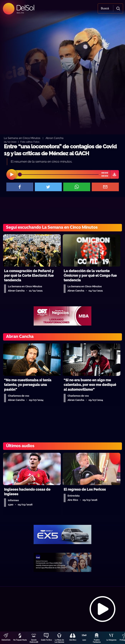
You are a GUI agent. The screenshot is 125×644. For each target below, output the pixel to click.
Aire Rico (73, 640)
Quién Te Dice (46, 640)
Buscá (105, 8)
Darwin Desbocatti (34, 641)
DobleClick (6, 640)
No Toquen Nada (20, 640)
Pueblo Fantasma (97, 641)
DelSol (25, 8)
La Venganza (111, 640)
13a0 (84, 640)
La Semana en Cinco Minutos (22, 138)
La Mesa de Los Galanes (59, 641)
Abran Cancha (55, 138)
